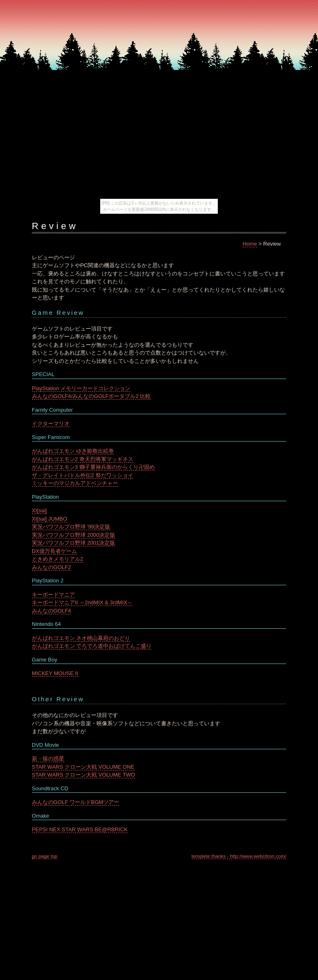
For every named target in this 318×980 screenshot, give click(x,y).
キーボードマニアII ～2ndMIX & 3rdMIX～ (82, 602)
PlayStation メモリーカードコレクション (81, 388)
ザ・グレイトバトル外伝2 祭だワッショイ (83, 475)
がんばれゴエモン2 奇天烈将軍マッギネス (83, 459)
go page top (45, 856)
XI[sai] (39, 511)
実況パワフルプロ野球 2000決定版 (74, 535)
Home (250, 244)
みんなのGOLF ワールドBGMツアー (76, 802)
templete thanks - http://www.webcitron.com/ (239, 856)
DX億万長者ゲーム (54, 551)
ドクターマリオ (51, 424)
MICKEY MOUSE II (55, 673)
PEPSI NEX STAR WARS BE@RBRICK (80, 829)
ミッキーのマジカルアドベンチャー (75, 483)
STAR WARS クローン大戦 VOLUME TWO (84, 775)
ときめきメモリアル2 (58, 559)
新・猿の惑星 (48, 759)
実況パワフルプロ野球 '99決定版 (71, 527)
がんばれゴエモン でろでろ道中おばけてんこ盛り (92, 646)
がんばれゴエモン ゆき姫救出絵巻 (73, 451)
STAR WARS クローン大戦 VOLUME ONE (83, 767)
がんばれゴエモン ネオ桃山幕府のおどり (81, 638)
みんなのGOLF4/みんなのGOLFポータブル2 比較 (91, 396)
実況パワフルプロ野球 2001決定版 (74, 543)
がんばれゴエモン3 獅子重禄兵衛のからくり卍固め (93, 467)
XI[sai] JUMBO (49, 519)
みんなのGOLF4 (52, 611)
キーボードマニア (53, 595)
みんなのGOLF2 (52, 567)
